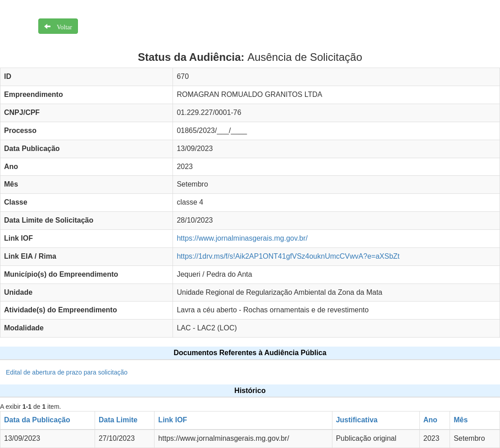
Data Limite (118, 420)
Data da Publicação (37, 420)
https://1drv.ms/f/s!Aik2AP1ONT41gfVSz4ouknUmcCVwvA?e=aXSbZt (288, 256)
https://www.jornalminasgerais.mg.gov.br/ (242, 238)
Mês (461, 420)
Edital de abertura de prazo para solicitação (67, 372)
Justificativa (357, 420)
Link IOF (173, 420)
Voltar (61, 26)
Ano (430, 420)
